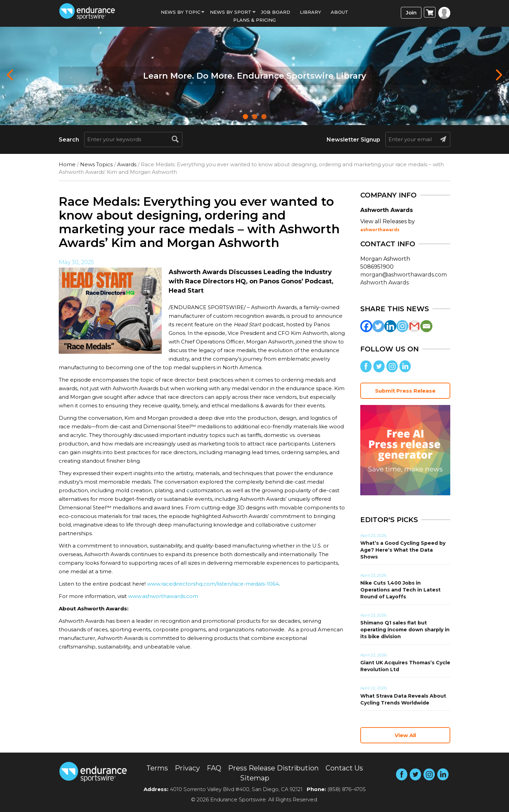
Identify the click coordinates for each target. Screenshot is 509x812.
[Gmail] (414, 326)
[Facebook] (366, 326)
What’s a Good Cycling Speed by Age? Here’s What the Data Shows (403, 550)
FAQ (214, 768)
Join (411, 13)
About (340, 12)
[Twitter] (378, 326)
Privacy (187, 768)
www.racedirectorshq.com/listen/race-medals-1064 (213, 584)
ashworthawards (380, 230)
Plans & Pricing (255, 20)
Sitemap (255, 778)
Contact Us (344, 768)
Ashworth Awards (384, 283)
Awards (127, 164)
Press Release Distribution (273, 768)
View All (405, 735)
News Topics (96, 164)
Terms (157, 768)
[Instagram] (402, 326)
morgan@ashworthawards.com (404, 275)
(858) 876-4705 (347, 789)
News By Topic (180, 12)
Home (67, 164)
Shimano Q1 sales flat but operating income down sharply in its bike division (405, 630)
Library (310, 12)
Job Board (276, 12)
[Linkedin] (390, 326)
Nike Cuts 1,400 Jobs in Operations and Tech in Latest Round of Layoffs (400, 590)
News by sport (231, 12)
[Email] (426, 326)
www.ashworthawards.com (163, 596)
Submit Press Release (405, 391)
